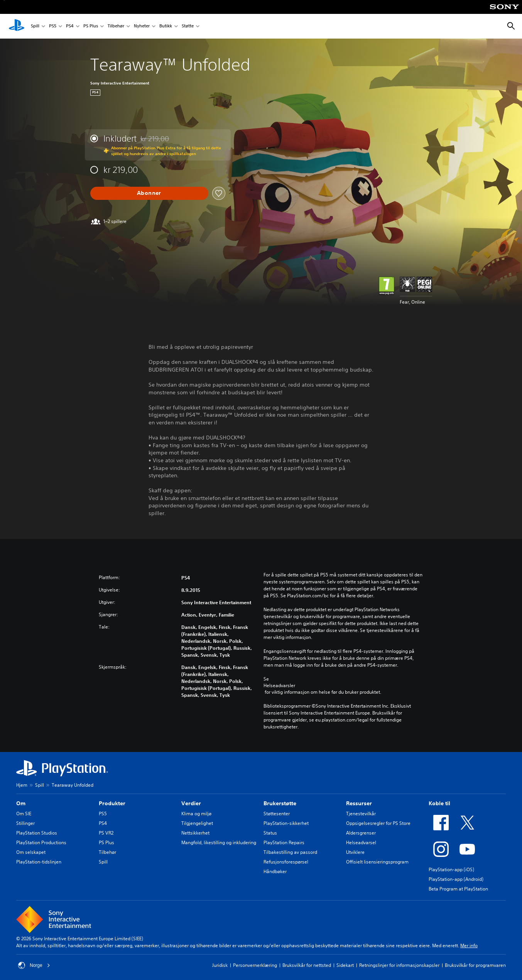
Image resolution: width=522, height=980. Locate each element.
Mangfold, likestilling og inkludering (219, 842)
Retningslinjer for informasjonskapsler (399, 965)
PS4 (70, 26)
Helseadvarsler (279, 686)
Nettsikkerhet (195, 833)
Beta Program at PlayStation (458, 889)
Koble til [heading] (439, 803)
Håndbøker (275, 871)
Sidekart (345, 965)
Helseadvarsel (361, 842)
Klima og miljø (196, 814)
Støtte (188, 26)
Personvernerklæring (255, 965)
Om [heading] (21, 803)
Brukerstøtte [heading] (280, 803)
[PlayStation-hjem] (17, 26)
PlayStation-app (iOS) (451, 869)
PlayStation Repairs (284, 842)
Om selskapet (31, 852)
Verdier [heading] (191, 803)
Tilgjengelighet (197, 823)
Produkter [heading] (112, 803)
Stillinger (25, 823)
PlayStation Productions (41, 842)
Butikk (166, 26)
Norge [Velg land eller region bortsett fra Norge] (34, 965)
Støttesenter (277, 814)
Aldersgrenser (361, 833)
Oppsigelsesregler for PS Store (378, 823)
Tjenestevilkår (361, 814)
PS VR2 (106, 833)
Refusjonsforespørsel (286, 862)
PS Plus (91, 26)
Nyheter (142, 26)
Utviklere (355, 852)
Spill (35, 26)
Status (270, 833)
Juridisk (220, 965)
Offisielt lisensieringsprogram (377, 862)
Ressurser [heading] (359, 803)
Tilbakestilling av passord (290, 852)
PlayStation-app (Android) (456, 879)
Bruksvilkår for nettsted (307, 965)
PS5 (53, 26)
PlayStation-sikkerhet (286, 823)
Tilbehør (116, 26)
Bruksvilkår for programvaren (475, 965)
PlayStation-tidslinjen (39, 862)
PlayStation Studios (37, 833)
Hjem (22, 785)
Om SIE (24, 814)
